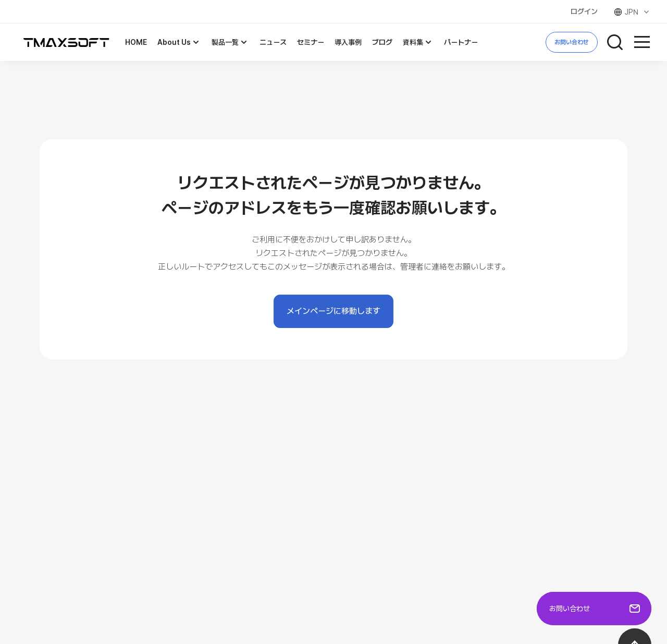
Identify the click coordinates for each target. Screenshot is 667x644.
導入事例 (348, 42)
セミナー (311, 42)
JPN (632, 12)
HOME (136, 42)
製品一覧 (230, 42)
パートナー (461, 42)
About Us (179, 42)
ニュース (273, 42)
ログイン (584, 11)
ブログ (382, 42)
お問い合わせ (572, 42)
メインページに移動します (333, 311)
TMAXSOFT (66, 42)
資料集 (418, 42)
